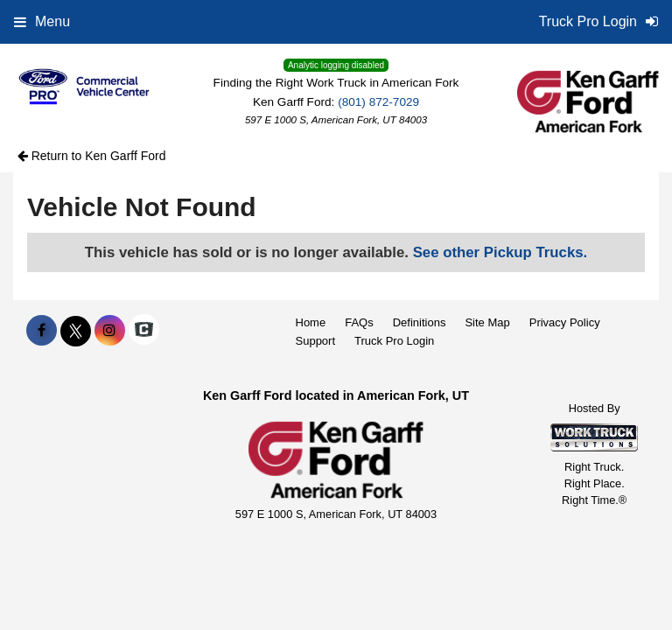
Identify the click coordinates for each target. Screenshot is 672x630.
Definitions (420, 322)
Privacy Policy (565, 322)
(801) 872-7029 (378, 102)
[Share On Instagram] (110, 331)
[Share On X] (76, 331)
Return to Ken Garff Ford (92, 156)
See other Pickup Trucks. (500, 252)
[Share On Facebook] (42, 331)
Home (311, 322)
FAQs (359, 322)
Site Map (487, 322)
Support (316, 341)
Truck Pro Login (394, 341)
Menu (42, 21)
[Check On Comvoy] (144, 331)
